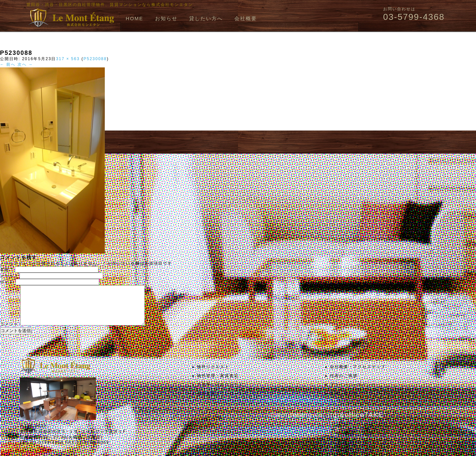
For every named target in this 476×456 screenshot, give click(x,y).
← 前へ (8, 64)
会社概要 (246, 18)
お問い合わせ (344, 401)
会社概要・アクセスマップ (358, 375)
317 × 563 (68, 59)
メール (9, 276)
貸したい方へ (206, 18)
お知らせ (166, 18)
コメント (9, 332)
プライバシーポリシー (353, 393)
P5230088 (95, 59)
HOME (134, 18)
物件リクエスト (213, 375)
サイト (7, 282)
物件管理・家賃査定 (218, 384)
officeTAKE (364, 423)
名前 (7, 270)
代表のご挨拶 (344, 384)
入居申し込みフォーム (220, 393)
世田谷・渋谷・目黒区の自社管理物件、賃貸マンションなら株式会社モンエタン (110, 5)
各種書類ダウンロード (220, 401)
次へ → (25, 64)
